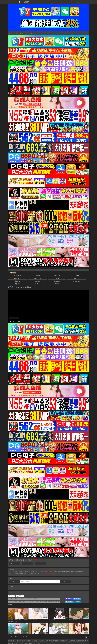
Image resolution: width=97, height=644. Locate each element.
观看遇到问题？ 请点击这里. (51, 574)
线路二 (37, 563)
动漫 (31, 33)
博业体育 (18, 281)
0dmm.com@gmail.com (67, 270)
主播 (16, 33)
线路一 (24, 563)
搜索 (34, 33)
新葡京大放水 (77, 281)
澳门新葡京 (37, 275)
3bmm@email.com (54, 270)
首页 (9, 33)
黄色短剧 (57, 284)
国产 (12, 33)
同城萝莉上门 (18, 278)
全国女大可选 (37, 278)
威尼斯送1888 (57, 281)
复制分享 (66, 582)
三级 (27, 33)
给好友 (14, 582)
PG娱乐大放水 (37, 281)
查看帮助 (35, 560)
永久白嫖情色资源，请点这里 (27, 270)
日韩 (20, 33)
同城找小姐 (77, 278)
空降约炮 (57, 278)
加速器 (11, 563)
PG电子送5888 (18, 275)
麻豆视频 (77, 275)
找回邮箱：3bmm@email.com (37, 574)
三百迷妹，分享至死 (24, 582)
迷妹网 (27, 2)
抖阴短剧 (18, 284)
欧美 (23, 33)
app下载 (20, 2)
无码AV (37, 284)
